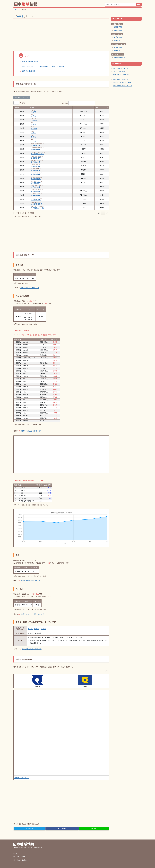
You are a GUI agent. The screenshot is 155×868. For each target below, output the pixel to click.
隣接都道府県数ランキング (32, 649)
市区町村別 (118, 30)
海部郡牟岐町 (36, 171)
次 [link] (107, 213)
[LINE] (94, 829)
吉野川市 (34, 129)
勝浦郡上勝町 (36, 150)
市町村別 (117, 40)
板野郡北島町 (36, 187)
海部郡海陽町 (36, 179)
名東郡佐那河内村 (37, 154)
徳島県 (20, 16)
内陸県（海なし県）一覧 (122, 83)
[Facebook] (62, 829)
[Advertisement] (61, 35)
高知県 (43, 629)
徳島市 (33, 112)
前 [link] (99, 213)
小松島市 (34, 120)
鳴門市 (33, 116)
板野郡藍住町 (36, 191)
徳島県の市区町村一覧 (30, 62)
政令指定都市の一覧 (121, 68)
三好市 (33, 141)
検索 (139, 5)
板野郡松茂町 (36, 183)
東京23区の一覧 (119, 71)
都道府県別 (118, 27)
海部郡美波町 (36, 175)
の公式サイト (22, 778)
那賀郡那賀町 (36, 166)
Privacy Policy (20, 860)
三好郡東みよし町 (37, 208)
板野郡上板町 (36, 200)
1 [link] (103, 213)
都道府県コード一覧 (121, 79)
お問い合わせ (19, 857)
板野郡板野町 (36, 196)
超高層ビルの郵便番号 (122, 75)
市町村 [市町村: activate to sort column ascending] (32, 107)
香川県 (30, 629)
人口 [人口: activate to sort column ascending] (75, 107)
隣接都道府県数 (119, 57)
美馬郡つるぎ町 (37, 204)
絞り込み (79, 103)
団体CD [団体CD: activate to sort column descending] (98, 107)
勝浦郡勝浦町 (36, 145)
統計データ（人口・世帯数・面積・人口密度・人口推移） (43, 66)
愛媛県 (37, 629)
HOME (17, 853)
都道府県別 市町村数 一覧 (30, 288)
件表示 (19, 103)
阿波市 (33, 133)
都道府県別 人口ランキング (31, 431)
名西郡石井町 (36, 158)
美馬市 (33, 137)
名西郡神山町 (36, 162)
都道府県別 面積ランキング (31, 581)
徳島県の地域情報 (29, 71)
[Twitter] (29, 829)
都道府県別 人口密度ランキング (32, 614)
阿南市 (33, 124)
